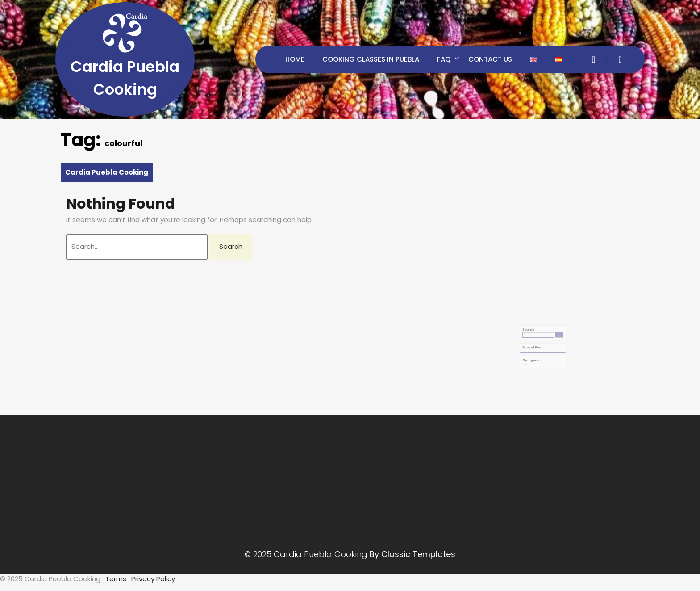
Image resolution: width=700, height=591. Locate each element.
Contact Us (490, 59)
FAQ (444, 59)
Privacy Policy (153, 579)
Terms (116, 579)
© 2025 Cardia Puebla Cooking (307, 554)
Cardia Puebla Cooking (107, 172)
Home (295, 59)
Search (532, 332)
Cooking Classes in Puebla (371, 59)
